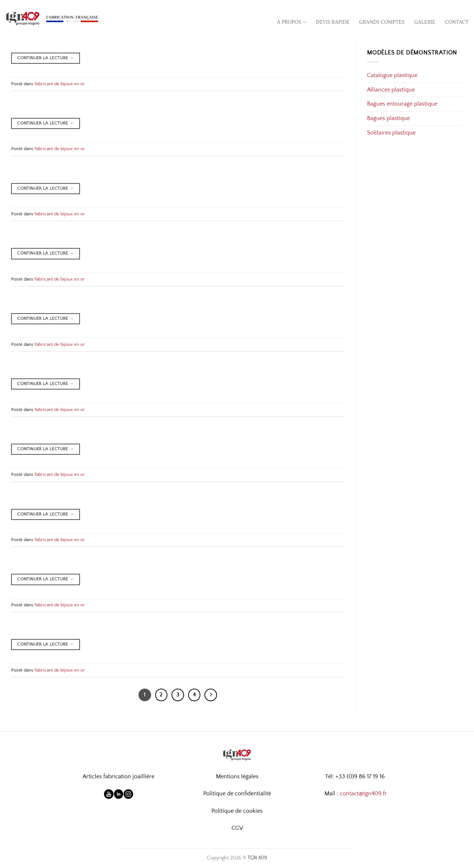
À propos (292, 22)
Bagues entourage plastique (402, 104)
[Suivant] (211, 695)
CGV (237, 828)
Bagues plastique (388, 118)
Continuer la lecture (45, 58)
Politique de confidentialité (237, 794)
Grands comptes (382, 22)
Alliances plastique (391, 90)
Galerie (425, 22)
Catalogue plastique (392, 75)
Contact (457, 22)
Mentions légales (237, 776)
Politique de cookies (237, 811)
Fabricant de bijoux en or (60, 84)
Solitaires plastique (391, 133)
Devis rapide (333, 22)
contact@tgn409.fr (363, 794)
